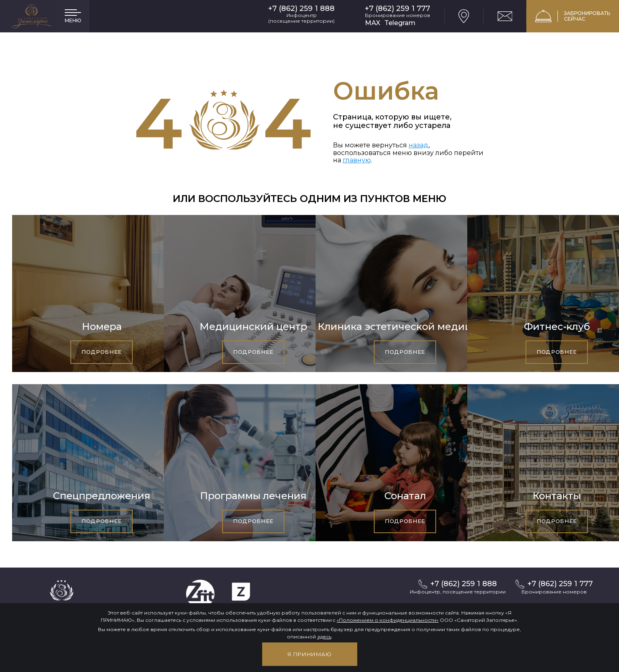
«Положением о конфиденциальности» (388, 620)
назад (419, 145)
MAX (373, 23)
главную (357, 160)
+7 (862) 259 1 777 (397, 9)
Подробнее (102, 352)
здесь (324, 637)
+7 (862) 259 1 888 (301, 9)
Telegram (400, 23)
